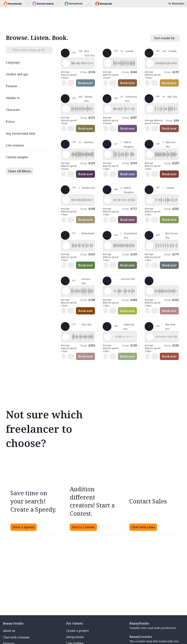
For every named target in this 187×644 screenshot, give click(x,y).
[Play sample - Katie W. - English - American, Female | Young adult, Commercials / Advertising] (66, 63)
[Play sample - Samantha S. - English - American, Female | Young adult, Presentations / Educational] (108, 246)
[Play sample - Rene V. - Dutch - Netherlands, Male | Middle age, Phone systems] (66, 246)
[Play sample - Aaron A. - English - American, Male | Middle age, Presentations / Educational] (150, 154)
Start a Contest (83, 527)
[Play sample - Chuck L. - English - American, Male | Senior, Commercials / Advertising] (108, 63)
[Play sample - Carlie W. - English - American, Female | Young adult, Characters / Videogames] (150, 200)
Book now (85, 83)
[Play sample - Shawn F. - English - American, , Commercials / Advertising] (66, 337)
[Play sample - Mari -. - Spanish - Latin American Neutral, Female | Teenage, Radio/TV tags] (66, 200)
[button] (82, 63)
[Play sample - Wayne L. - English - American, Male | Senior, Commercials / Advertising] (66, 109)
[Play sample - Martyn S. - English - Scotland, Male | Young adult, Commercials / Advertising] (150, 291)
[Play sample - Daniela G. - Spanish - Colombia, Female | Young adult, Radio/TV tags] (66, 154)
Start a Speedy (24, 527)
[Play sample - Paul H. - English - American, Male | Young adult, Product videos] (66, 291)
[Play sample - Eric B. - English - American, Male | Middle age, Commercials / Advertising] (150, 109)
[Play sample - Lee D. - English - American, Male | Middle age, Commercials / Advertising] (108, 291)
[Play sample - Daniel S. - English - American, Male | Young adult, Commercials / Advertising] (108, 337)
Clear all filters (20, 171)
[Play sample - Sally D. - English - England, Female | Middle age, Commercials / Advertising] (108, 200)
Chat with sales (143, 527)
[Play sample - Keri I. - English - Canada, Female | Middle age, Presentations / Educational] (150, 63)
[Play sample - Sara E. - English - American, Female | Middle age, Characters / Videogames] (108, 109)
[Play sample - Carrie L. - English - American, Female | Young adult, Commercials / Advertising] (150, 246)
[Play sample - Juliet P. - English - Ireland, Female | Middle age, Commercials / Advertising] (108, 154)
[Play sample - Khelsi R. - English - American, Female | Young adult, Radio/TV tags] (150, 337)
